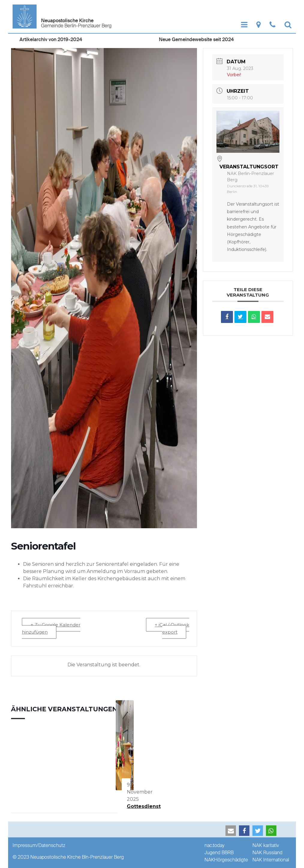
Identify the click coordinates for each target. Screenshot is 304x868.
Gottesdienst (144, 806)
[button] (231, 831)
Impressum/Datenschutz (39, 845)
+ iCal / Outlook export (172, 628)
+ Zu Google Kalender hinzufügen (51, 628)
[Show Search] (288, 25)
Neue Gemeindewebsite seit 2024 (196, 39)
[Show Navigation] (244, 25)
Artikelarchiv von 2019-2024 (51, 39)
